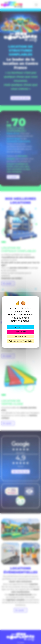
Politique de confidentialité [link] (20, 341)
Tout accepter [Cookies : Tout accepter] (20, 327)
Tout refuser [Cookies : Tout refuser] (21, 332)
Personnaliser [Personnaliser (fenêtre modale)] (21, 336)
